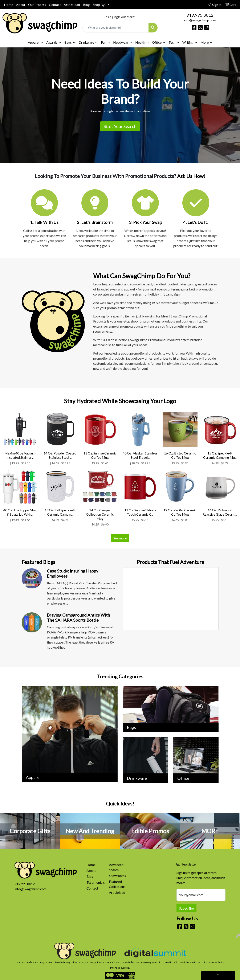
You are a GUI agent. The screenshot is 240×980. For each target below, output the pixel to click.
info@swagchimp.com (200, 20)
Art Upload (72, 5)
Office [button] (157, 42)
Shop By (99, 5)
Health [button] (140, 42)
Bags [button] (68, 42)
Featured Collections (117, 884)
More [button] (205, 42)
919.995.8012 (200, 15)
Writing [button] (188, 42)
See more (120, 538)
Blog (86, 5)
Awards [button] (52, 42)
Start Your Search (120, 126)
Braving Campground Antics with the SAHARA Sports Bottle (78, 617)
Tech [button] (172, 42)
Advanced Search (116, 867)
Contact (55, 5)
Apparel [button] (34, 42)
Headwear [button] (121, 42)
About (21, 5)
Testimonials (95, 882)
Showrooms (117, 876)
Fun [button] (104, 42)
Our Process (37, 5)
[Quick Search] (115, 28)
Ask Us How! (191, 176)
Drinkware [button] (86, 42)
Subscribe (186, 908)
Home (9, 5)
